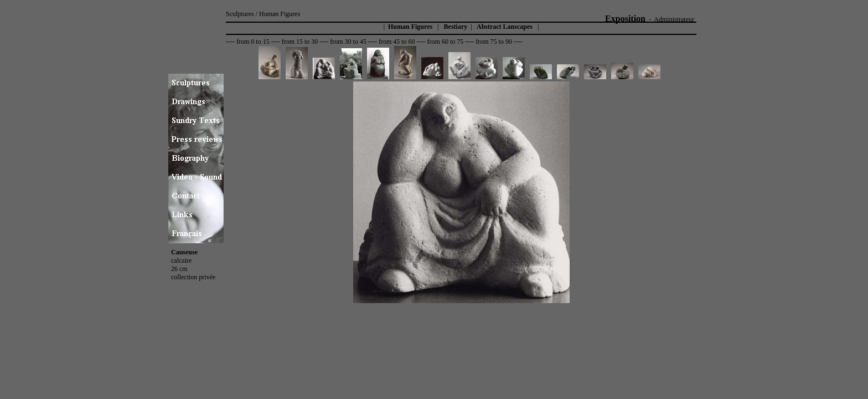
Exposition (625, 19)
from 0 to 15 (253, 42)
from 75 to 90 (494, 42)
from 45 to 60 (397, 42)
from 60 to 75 (446, 42)
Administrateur (674, 19)
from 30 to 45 (348, 42)
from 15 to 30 (300, 42)
